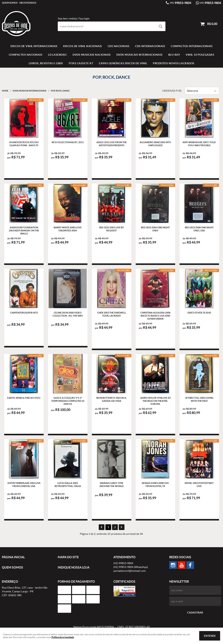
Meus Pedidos (28, 3)
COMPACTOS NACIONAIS (26, 55)
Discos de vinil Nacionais (83, 46)
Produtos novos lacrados (174, 63)
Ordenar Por (172, 91)
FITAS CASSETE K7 (81, 63)
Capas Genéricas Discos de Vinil (123, 63)
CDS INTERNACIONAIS (150, 46)
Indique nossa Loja (74, 567)
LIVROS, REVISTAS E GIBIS (46, 63)
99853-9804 (180, 3)
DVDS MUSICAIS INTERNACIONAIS (140, 55)
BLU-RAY (174, 55)
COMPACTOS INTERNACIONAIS (192, 46)
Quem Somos (10, 3)
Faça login (84, 19)
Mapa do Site (68, 557)
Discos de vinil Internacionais (34, 46)
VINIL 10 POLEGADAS (200, 55)
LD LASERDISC (57, 55)
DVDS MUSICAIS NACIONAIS (92, 55)
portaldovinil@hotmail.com (130, 571)
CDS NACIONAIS (119, 46)
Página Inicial (13, 557)
